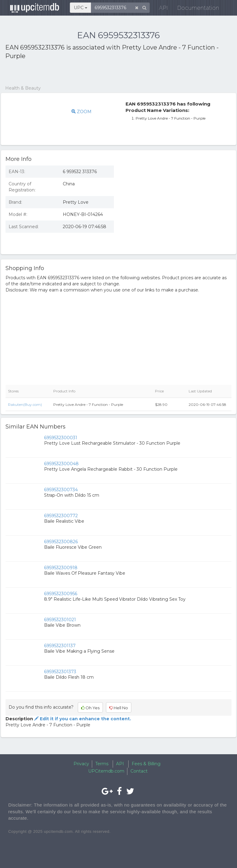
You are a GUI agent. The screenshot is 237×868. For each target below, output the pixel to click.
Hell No (119, 708)
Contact (139, 771)
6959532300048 (61, 464)
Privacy (81, 764)
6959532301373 (60, 672)
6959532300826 (61, 542)
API (159, 9)
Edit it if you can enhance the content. (82, 719)
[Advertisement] (77, 73)
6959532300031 (61, 438)
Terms (102, 764)
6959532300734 (61, 490)
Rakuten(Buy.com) (25, 404)
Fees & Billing (146, 764)
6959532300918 (61, 568)
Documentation (194, 9)
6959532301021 (60, 620)
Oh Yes (90, 708)
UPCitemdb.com (106, 771)
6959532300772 (61, 516)
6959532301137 (60, 646)
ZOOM (81, 112)
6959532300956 (61, 594)
